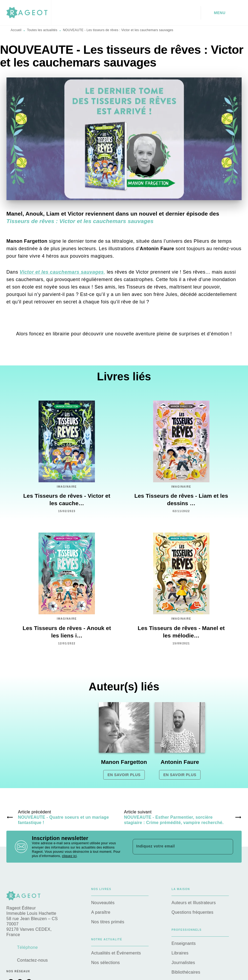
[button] (124, 741)
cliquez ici (69, 856)
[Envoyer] (227, 847)
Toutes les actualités (42, 30)
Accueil (16, 30)
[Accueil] (29, 13)
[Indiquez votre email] (176, 847)
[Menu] (221, 13)
